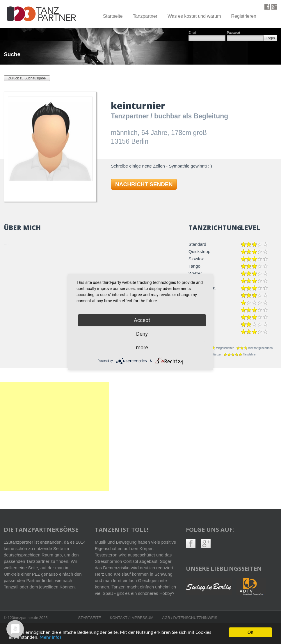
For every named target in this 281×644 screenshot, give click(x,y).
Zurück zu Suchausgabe (27, 78)
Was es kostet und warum (194, 16)
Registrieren (244, 16)
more (142, 347)
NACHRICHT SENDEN (144, 184)
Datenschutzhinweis (195, 618)
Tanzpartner (145, 16)
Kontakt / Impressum (132, 618)
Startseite (113, 16)
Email (193, 33)
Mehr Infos (50, 637)
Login (270, 38)
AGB (167, 618)
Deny (142, 334)
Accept (142, 320)
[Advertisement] (89, 437)
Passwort (233, 33)
